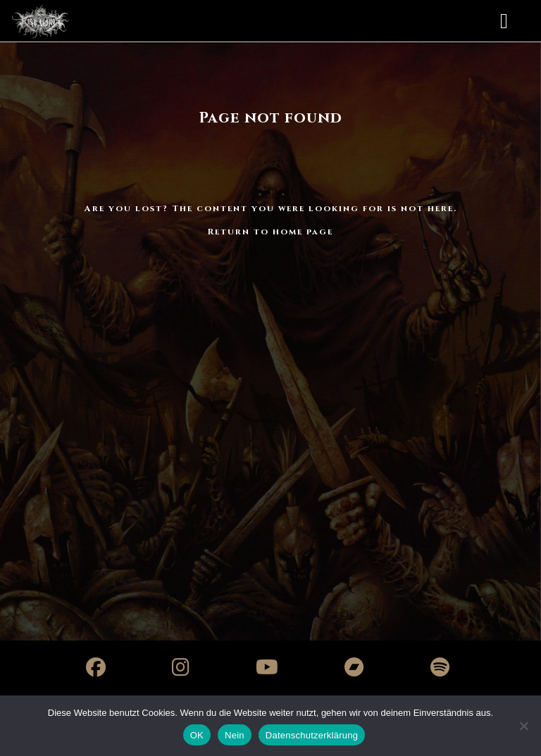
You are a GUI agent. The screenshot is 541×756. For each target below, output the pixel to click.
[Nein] (523, 726)
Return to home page (270, 232)
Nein (235, 735)
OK (197, 735)
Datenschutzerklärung (312, 735)
